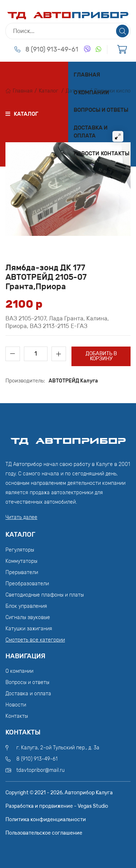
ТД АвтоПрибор (68, 438)
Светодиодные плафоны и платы (45, 595)
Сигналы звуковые (28, 617)
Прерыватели (22, 572)
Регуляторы (20, 550)
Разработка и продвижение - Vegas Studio (57, 806)
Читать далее (21, 517)
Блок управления (26, 606)
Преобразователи (27, 584)
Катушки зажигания (29, 629)
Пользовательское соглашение (44, 833)
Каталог (49, 91)
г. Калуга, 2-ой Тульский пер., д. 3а (58, 748)
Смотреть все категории (35, 640)
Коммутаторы (21, 561)
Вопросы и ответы (101, 110)
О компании (91, 93)
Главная (87, 75)
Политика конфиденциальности (46, 820)
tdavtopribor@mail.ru (40, 770)
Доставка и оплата (91, 132)
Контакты (115, 153)
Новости (86, 153)
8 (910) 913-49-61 (52, 49)
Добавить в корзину (101, 356)
